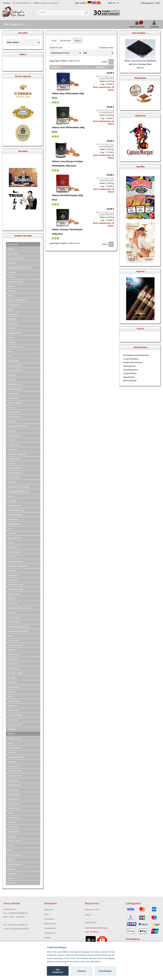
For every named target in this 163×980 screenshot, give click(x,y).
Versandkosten (50, 928)
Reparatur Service (92, 910)
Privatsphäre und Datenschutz (136, 355)
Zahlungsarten (147, 3)
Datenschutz (49, 919)
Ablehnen (81, 971)
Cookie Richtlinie (131, 359)
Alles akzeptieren (58, 971)
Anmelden (154, 25)
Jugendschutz (129, 377)
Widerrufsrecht (50, 924)
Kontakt (47, 938)
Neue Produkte (139, 33)
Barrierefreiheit (130, 380)
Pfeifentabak (66, 41)
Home (54, 41)
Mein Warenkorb (137, 25)
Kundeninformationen (133, 362)
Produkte (56, 67)
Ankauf (88, 915)
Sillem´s (78, 41)
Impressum (48, 910)
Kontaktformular (130, 370)
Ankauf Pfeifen (130, 373)
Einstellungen (105, 971)
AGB (157, 3)
